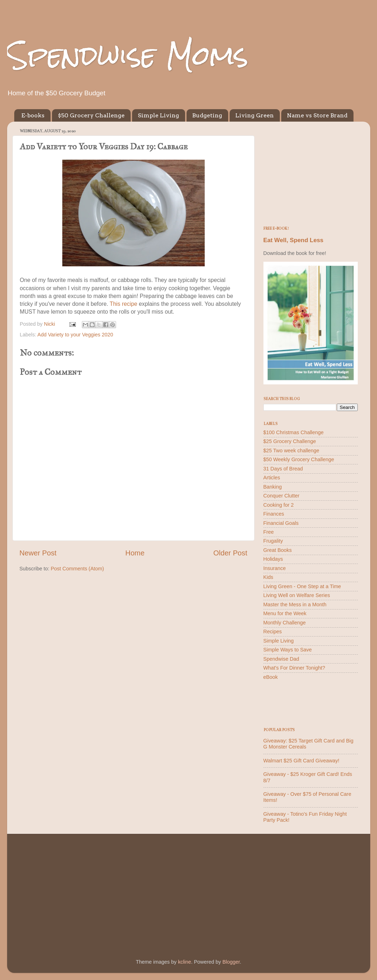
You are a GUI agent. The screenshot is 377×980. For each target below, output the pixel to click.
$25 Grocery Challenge (290, 441)
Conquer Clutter (282, 496)
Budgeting (207, 115)
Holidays (273, 559)
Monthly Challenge (285, 623)
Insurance (275, 568)
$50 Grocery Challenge (91, 115)
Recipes (273, 632)
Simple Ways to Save (288, 650)
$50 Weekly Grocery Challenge (299, 459)
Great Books (278, 550)
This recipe (123, 304)
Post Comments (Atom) (78, 569)
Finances (274, 514)
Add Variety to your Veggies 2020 (75, 335)
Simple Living (158, 115)
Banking (273, 487)
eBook (271, 677)
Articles (272, 478)
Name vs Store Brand (317, 115)
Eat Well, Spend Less (294, 240)
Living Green (255, 115)
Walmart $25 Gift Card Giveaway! (302, 761)
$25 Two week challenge (291, 451)
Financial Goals (281, 523)
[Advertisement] (311, 171)
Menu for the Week (285, 613)
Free (269, 532)
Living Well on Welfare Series (297, 595)
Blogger (231, 962)
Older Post (230, 553)
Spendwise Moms (128, 55)
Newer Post (38, 553)
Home (135, 553)
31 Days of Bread (283, 469)
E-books (33, 115)
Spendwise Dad (281, 659)
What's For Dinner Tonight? (294, 668)
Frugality (273, 541)
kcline (185, 962)
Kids (268, 577)
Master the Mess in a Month (295, 604)
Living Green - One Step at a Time (302, 586)
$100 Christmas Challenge (294, 432)
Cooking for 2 (279, 505)
